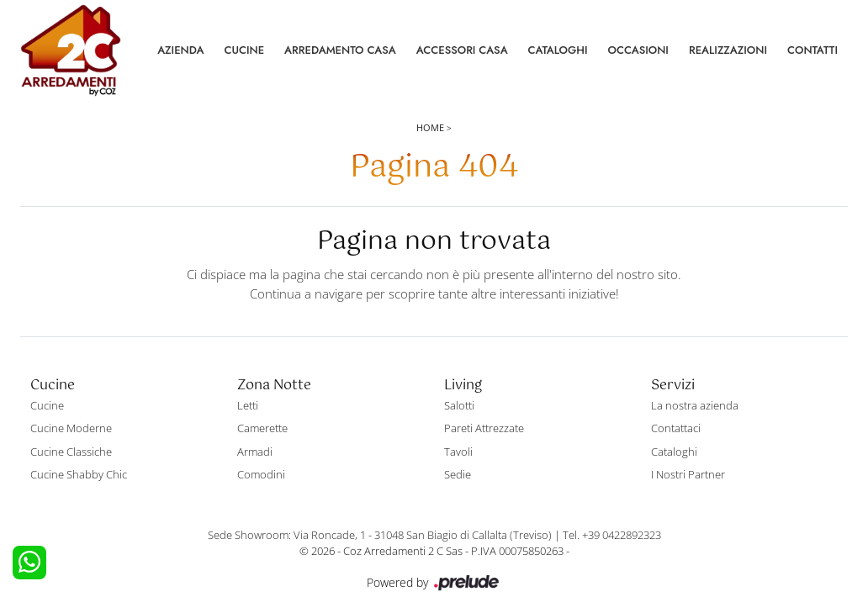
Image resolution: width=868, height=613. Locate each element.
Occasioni (638, 50)
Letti (248, 405)
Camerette (262, 428)
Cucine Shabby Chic (79, 474)
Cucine (244, 50)
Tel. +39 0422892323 (612, 535)
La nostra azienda (695, 405)
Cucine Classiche (71, 452)
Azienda (180, 50)
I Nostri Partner (688, 474)
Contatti (812, 50)
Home (430, 127)
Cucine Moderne (71, 428)
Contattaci (676, 428)
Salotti (459, 405)
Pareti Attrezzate (484, 428)
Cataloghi (558, 50)
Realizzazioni (728, 50)
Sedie (458, 474)
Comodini (261, 474)
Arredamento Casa (340, 50)
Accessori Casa (462, 50)
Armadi (255, 452)
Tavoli (458, 452)
